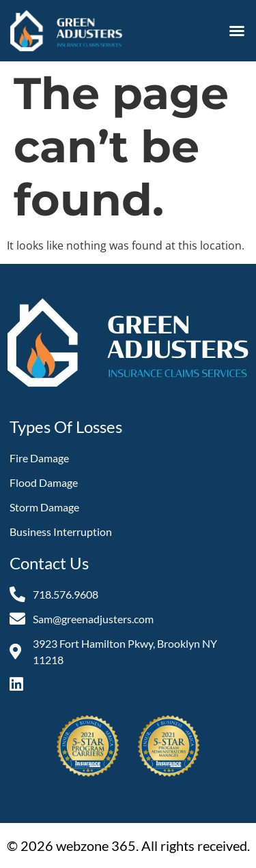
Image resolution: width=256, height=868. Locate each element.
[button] (237, 31)
